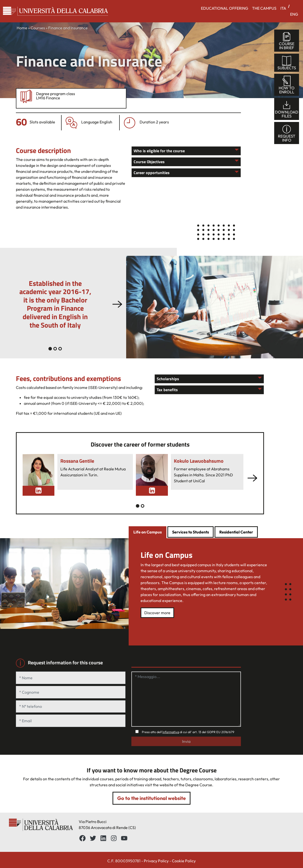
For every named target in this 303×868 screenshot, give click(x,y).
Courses (38, 28)
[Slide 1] (55, 349)
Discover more (157, 613)
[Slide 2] (60, 349)
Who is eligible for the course (159, 151)
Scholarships (168, 379)
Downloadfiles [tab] (287, 109)
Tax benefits (167, 390)
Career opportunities (152, 173)
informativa (171, 732)
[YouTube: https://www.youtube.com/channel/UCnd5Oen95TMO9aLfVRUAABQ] (124, 838)
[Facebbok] (82, 838)
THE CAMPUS (264, 8)
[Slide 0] (50, 349)
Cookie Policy (184, 861)
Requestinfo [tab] (287, 133)
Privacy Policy (156, 861)
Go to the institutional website (151, 798)
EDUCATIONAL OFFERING (225, 8)
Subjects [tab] (287, 63)
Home (22, 28)
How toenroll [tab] (287, 85)
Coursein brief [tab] (287, 41)
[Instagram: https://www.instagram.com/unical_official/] (114, 838)
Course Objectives (149, 162)
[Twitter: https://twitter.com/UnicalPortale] (93, 838)
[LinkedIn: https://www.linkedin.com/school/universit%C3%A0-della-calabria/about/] (103, 838)
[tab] (148, 532)
